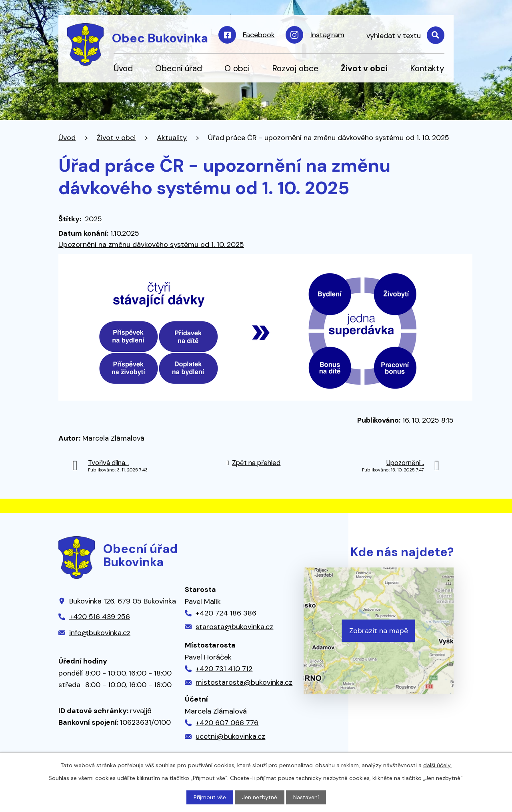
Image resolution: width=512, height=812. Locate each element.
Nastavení (306, 797)
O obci (237, 68)
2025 (93, 219)
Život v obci (364, 68)
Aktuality (172, 138)
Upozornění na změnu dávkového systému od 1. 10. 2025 (151, 245)
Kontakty (427, 68)
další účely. (437, 765)
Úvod (123, 68)
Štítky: (70, 219)
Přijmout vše (210, 797)
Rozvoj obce (295, 68)
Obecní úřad (179, 68)
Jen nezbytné (260, 797)
